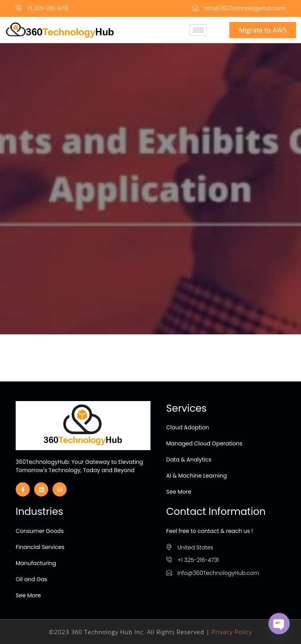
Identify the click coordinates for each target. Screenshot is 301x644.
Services (186, 408)
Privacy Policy (232, 632)
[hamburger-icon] (198, 30)
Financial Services (40, 547)
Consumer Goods (40, 531)
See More (179, 492)
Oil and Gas (32, 579)
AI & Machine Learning (197, 476)
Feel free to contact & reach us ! (209, 531)
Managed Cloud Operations (204, 443)
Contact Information (216, 512)
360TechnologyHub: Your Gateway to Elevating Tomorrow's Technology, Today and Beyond (79, 466)
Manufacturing (36, 563)
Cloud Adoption (188, 427)
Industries (39, 512)
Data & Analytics (189, 460)
